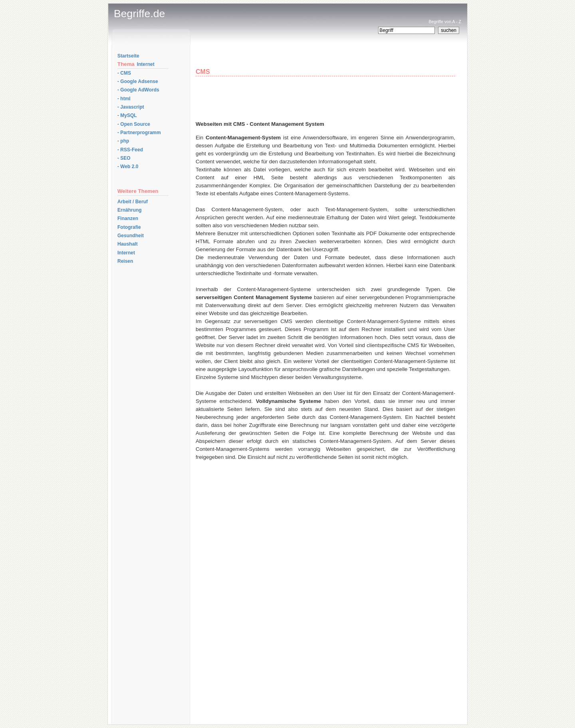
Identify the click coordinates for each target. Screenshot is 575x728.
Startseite (128, 56)
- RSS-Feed (130, 150)
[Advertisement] (289, 59)
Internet (146, 64)
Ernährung (130, 210)
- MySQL (127, 115)
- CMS (124, 73)
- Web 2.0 (128, 167)
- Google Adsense (138, 81)
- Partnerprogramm (139, 133)
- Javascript (131, 107)
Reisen (125, 261)
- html (124, 99)
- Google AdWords (138, 90)
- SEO (124, 158)
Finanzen (128, 218)
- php (123, 141)
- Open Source (134, 124)
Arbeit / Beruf (133, 202)
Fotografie (129, 227)
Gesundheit (131, 236)
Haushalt (128, 244)
